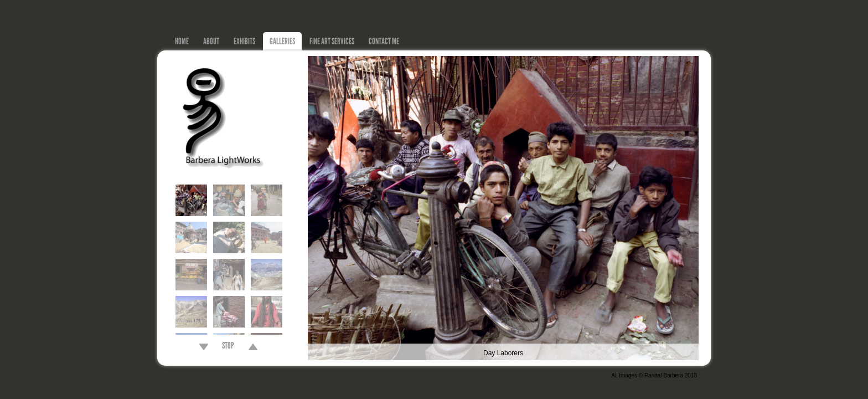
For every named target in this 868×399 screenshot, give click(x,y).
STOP (228, 347)
